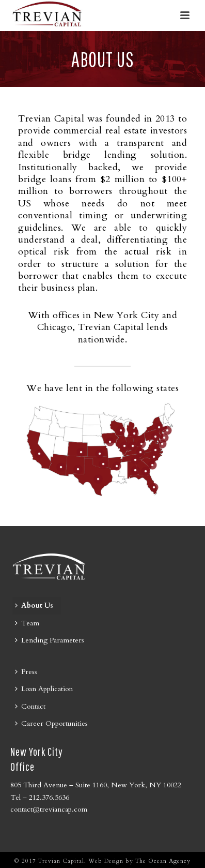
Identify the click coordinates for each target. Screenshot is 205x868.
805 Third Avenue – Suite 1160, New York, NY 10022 (96, 785)
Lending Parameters (50, 640)
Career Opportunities (51, 723)
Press (26, 672)
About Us (34, 605)
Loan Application (44, 689)
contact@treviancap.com (49, 809)
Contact (30, 706)
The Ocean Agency (163, 861)
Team (27, 623)
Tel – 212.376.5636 (40, 797)
